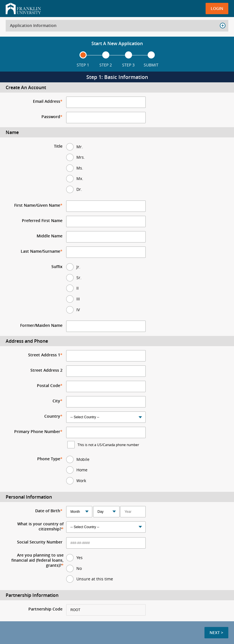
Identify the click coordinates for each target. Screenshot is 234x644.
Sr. (79, 278)
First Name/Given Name (37, 205)
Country (52, 416)
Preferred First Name (42, 221)
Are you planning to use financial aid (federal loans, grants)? (37, 560)
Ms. (80, 168)
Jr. (78, 267)
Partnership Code (45, 609)
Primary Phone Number (37, 432)
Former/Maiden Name (41, 325)
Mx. (80, 178)
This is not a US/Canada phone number (108, 445)
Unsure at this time (95, 579)
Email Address (47, 101)
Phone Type (49, 459)
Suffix (57, 267)
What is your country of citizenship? (40, 526)
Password (51, 117)
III (78, 299)
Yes (80, 558)
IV (78, 310)
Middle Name (50, 236)
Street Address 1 (44, 355)
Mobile (83, 459)
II (78, 288)
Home (82, 470)
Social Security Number (40, 542)
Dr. (79, 189)
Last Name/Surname (40, 251)
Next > (216, 632)
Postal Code (49, 386)
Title (58, 146)
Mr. (80, 147)
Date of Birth (48, 511)
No (79, 568)
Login (217, 8)
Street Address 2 (46, 370)
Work (81, 481)
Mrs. (81, 157)
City (56, 401)
